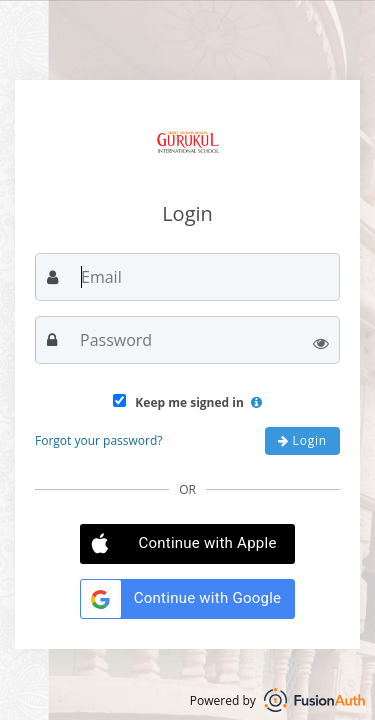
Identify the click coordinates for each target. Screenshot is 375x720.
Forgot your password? (98, 440)
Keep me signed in (187, 402)
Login (302, 440)
